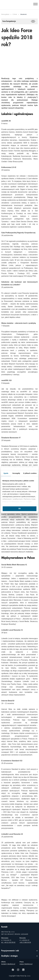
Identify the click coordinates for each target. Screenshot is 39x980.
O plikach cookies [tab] (30, 473)
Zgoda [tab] (6, 473)
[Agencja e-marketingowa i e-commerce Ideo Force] (12, 4)
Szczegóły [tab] (16, 473)
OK (19, 509)
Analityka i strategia (9, 956)
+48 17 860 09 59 (25, 942)
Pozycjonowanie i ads (10, 951)
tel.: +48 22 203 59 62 (8, 942)
